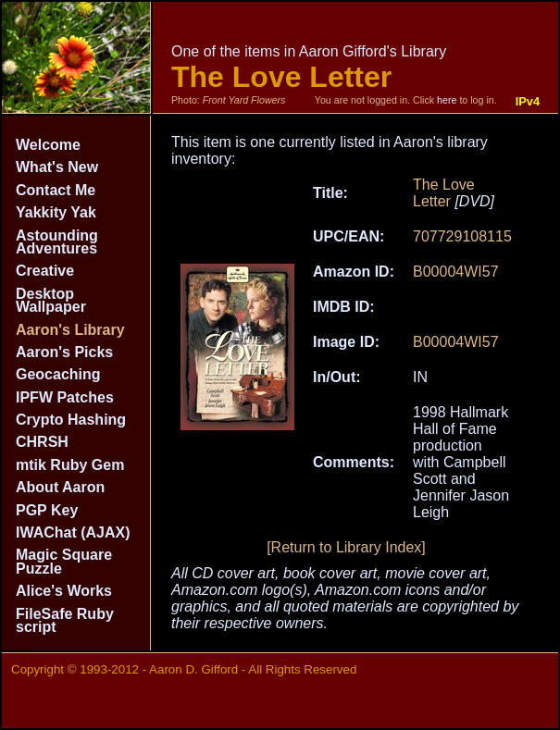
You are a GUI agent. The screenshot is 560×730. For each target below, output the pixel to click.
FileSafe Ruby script (65, 620)
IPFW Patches (65, 397)
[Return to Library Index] (346, 547)
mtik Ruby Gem (70, 465)
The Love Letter (444, 193)
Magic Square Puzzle (64, 561)
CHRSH (42, 442)
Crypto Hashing (71, 420)
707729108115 (462, 236)
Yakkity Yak (56, 212)
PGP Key (47, 510)
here (447, 100)
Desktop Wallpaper (51, 300)
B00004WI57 (456, 272)
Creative (45, 271)
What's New (57, 167)
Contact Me (56, 190)
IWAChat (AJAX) (73, 532)
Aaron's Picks (64, 352)
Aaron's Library (70, 330)
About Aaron (60, 487)
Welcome (48, 145)
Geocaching (58, 374)
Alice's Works (64, 591)
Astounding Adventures (57, 242)
